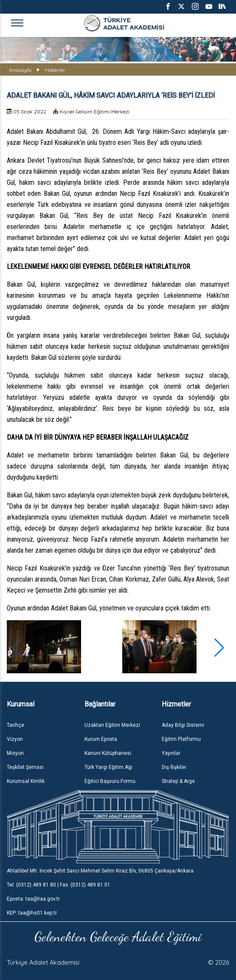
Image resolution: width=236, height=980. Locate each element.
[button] (219, 648)
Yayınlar (171, 753)
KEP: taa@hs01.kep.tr (32, 913)
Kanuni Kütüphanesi (108, 753)
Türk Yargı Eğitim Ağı (108, 767)
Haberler (55, 70)
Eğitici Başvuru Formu (110, 781)
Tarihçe (15, 725)
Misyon (15, 753)
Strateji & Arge (178, 781)
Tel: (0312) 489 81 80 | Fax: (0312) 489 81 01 (59, 885)
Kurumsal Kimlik (26, 781)
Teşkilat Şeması (25, 767)
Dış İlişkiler (174, 767)
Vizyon (15, 739)
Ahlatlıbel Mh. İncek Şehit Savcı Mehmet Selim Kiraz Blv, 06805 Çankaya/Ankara (100, 871)
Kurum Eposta (101, 739)
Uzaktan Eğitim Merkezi (112, 725)
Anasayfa (20, 70)
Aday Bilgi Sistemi (183, 725)
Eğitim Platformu (181, 739)
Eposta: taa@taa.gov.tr (33, 899)
